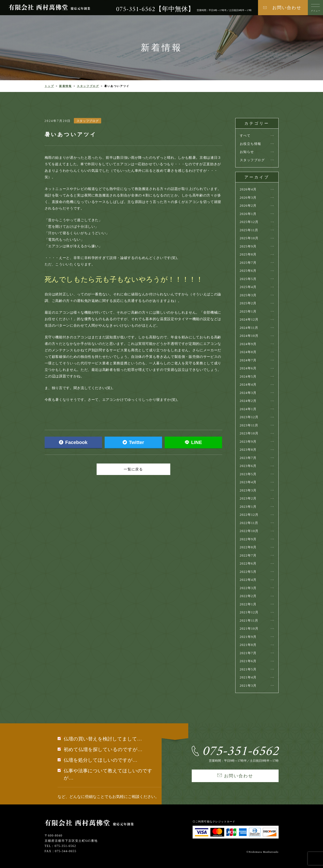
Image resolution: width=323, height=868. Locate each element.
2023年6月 (248, 466)
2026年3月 (248, 198)
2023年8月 (248, 450)
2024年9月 (248, 344)
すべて (245, 136)
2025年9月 (248, 246)
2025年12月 (249, 222)
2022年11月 (249, 523)
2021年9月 (248, 637)
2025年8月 (248, 254)
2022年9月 (248, 539)
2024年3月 (248, 393)
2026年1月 (248, 214)
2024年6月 (248, 368)
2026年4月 (248, 189)
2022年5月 (248, 572)
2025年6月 (248, 271)
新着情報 (66, 86)
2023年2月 (248, 498)
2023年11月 (249, 425)
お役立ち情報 (251, 144)
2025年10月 (249, 238)
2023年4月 (248, 482)
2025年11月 (249, 230)
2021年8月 (248, 645)
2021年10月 (249, 629)
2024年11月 (249, 328)
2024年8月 (248, 352)
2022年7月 (248, 555)
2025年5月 (248, 279)
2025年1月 (248, 311)
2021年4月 (248, 677)
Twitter (133, 442)
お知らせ (247, 152)
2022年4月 (248, 580)
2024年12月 (249, 319)
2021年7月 (248, 653)
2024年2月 (248, 401)
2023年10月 (249, 433)
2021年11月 (249, 621)
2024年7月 (248, 360)
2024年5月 (248, 377)
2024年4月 (248, 385)
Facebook (73, 442)
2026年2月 (248, 206)
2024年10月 (249, 336)
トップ (49, 86)
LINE (193, 442)
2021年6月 (248, 661)
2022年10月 (249, 531)
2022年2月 (248, 596)
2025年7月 (248, 263)
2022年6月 (248, 563)
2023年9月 (248, 442)
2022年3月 (248, 588)
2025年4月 (248, 287)
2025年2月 (248, 303)
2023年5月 (248, 474)
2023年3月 (248, 490)
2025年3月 (248, 295)
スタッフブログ (88, 86)
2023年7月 (248, 458)
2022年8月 (248, 547)
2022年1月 (248, 604)
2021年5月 (248, 669)
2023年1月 (248, 507)
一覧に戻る (133, 469)
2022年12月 (249, 515)
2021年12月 (249, 612)
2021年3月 (248, 686)
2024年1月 (248, 409)
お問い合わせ (287, 8)
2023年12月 (249, 417)
